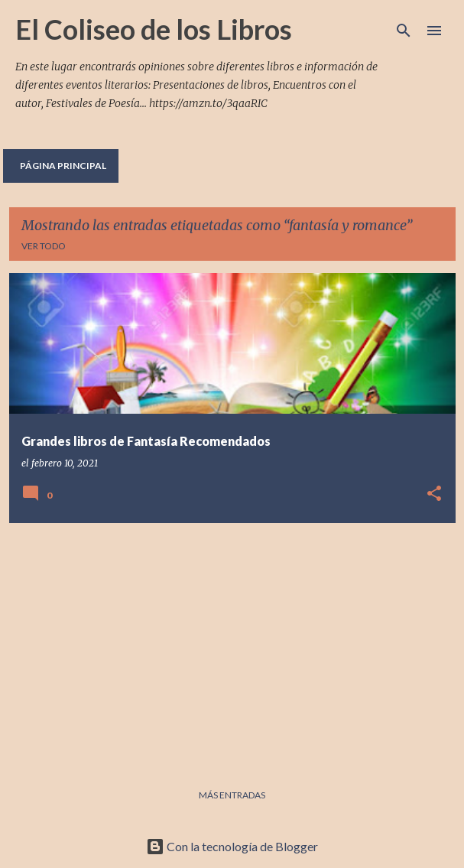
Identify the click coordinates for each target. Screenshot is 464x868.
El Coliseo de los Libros (154, 29)
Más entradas (232, 795)
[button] (434, 494)
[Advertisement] (232, 642)
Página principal (63, 166)
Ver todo (44, 246)
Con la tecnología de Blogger (232, 846)
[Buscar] (404, 31)
